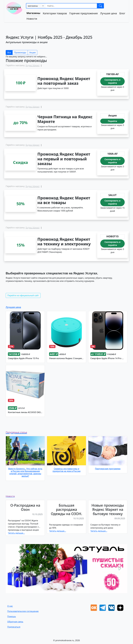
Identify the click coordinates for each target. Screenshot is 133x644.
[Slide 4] (71, 589)
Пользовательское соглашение (23, 611)
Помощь (12, 616)
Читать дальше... (16, 533)
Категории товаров (55, 13)
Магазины (33, 13)
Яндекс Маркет (33, 65)
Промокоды (20, 53)
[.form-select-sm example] (36, 6)
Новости (32, 19)
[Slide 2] (62, 589)
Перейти (113, 121)
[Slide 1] (57, 589)
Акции (32, 53)
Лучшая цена (109, 13)
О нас (10, 606)
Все (9, 53)
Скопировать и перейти (112, 81)
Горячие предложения (84, 13)
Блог (122, 13)
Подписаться (14, 627)
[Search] (71, 6)
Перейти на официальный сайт (23, 295)
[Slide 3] (66, 589)
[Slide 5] (76, 589)
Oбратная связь (15, 622)
